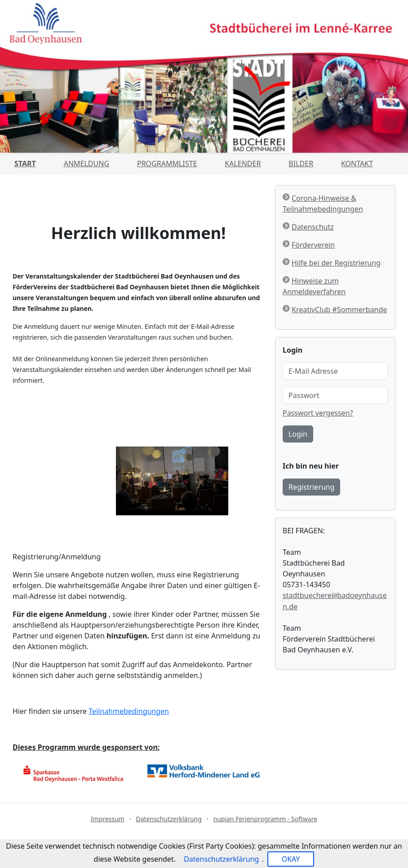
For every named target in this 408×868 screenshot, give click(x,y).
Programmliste (167, 164)
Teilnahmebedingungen (129, 711)
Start (25, 164)
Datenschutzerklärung (169, 819)
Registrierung (311, 487)
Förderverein (313, 245)
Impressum (108, 819)
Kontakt (357, 164)
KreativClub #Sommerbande (339, 310)
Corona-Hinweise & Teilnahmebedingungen (323, 204)
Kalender (243, 164)
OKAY (291, 859)
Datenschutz (313, 227)
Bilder (301, 164)
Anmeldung (86, 164)
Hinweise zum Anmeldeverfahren (314, 286)
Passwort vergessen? (318, 413)
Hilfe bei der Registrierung (336, 263)
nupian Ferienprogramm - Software (265, 819)
